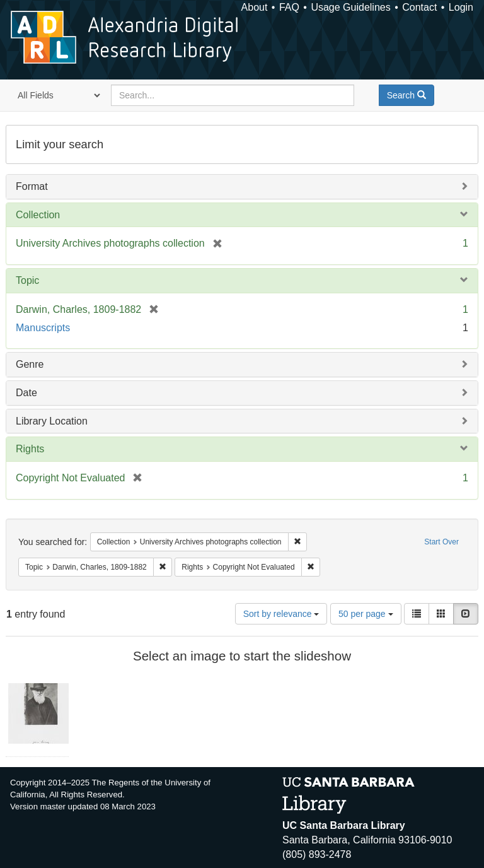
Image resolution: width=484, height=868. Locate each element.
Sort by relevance (281, 614)
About (255, 7)
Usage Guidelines (350, 7)
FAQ (289, 7)
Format (32, 186)
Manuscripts (43, 328)
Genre (30, 364)
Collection (38, 215)
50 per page (366, 614)
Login (461, 7)
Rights (30, 449)
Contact (419, 7)
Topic (27, 280)
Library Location (52, 421)
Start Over (441, 542)
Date (26, 393)
